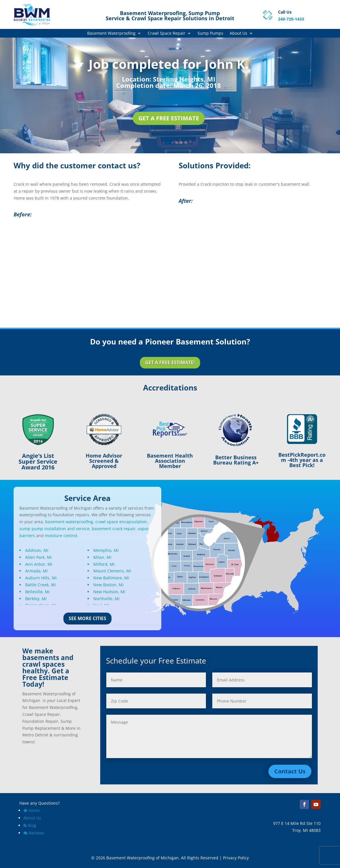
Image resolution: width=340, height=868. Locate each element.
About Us (238, 34)
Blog (30, 825)
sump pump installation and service (54, 529)
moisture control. (62, 536)
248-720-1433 (291, 19)
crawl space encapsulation (121, 522)
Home (32, 810)
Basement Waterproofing (111, 34)
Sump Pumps (210, 34)
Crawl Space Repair (167, 34)
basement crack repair (114, 529)
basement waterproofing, (70, 522)
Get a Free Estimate (169, 118)
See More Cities (87, 618)
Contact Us (290, 771)
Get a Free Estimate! (170, 362)
